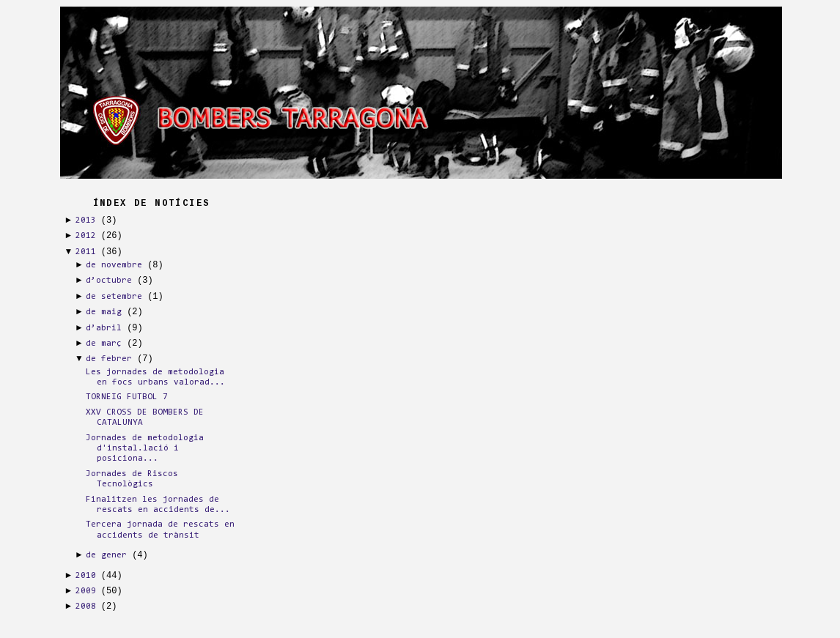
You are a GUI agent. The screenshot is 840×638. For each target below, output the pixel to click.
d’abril (104, 328)
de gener (106, 555)
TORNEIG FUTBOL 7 (127, 397)
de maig (104, 312)
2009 (86, 591)
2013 (86, 220)
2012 (86, 236)
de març (104, 344)
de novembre (114, 265)
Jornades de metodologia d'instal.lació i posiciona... (145, 449)
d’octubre (109, 281)
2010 (86, 576)
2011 (86, 252)
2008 (86, 607)
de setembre (114, 297)
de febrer (109, 359)
